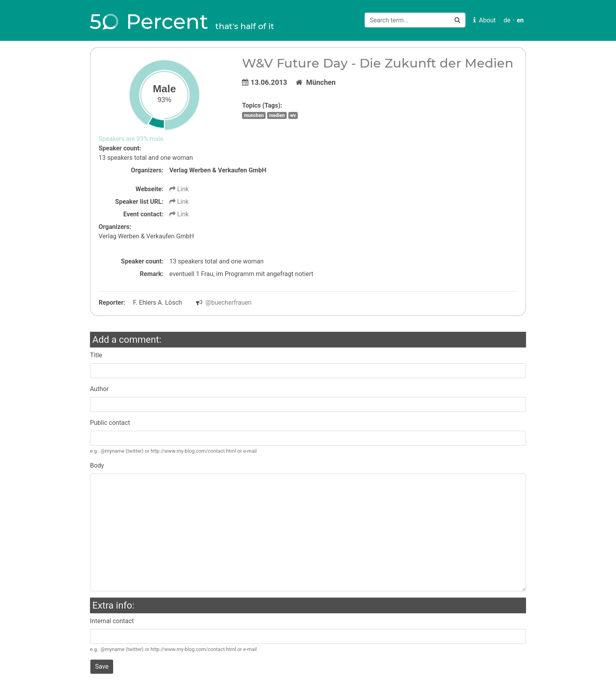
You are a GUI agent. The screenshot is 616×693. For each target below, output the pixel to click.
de (507, 20)
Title (96, 355)
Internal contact (112, 621)
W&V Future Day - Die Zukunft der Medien (378, 63)
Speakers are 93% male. (132, 139)
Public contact (110, 423)
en (520, 20)
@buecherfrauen (228, 303)
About (485, 20)
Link (179, 189)
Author (99, 389)
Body (97, 465)
